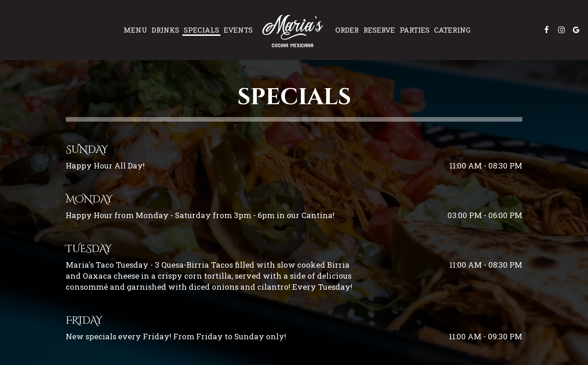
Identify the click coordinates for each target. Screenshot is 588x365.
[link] (294, 30)
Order (347, 30)
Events (238, 30)
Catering (452, 30)
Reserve (379, 30)
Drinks (165, 30)
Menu (135, 30)
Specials (201, 30)
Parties (415, 30)
